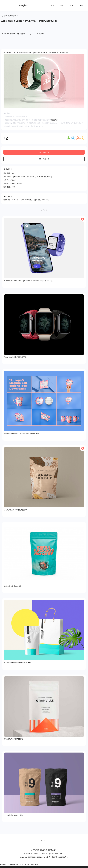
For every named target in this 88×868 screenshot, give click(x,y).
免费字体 (83, 6)
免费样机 (73, 6)
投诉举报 (40, 34)
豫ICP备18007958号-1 (60, 857)
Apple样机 (37, 200)
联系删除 (54, 120)
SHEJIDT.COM (39, 857)
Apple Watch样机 (26, 200)
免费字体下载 (25, 865)
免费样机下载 (13, 865)
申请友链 (34, 865)
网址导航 (63, 6)
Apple (17, 16)
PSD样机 (15, 200)
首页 (52, 6)
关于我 (43, 840)
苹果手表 (45, 200)
